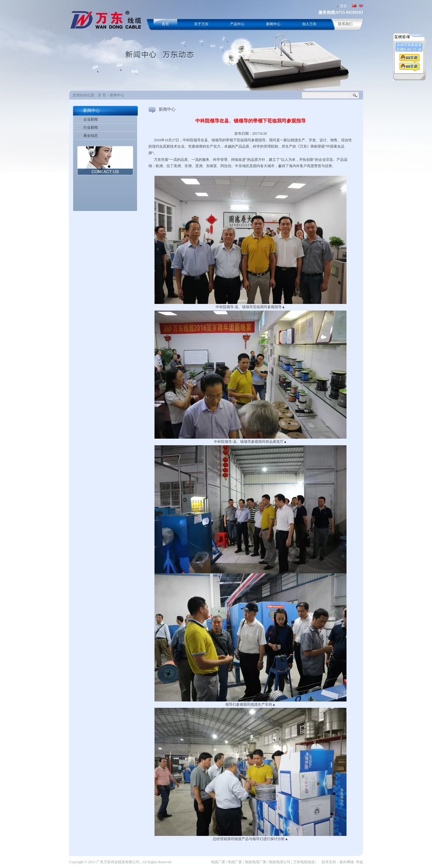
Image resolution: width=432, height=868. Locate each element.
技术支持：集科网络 (338, 862)
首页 (165, 24)
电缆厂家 (235, 862)
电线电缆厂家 (256, 862)
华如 (359, 862)
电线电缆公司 (280, 862)
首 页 (102, 95)
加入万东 (309, 24)
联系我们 (345, 24)
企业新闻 (91, 119)
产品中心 (237, 24)
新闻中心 (273, 24)
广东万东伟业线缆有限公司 (118, 862)
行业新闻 (91, 128)
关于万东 (201, 24)
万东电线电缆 (304, 862)
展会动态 (91, 136)
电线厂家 (218, 862)
